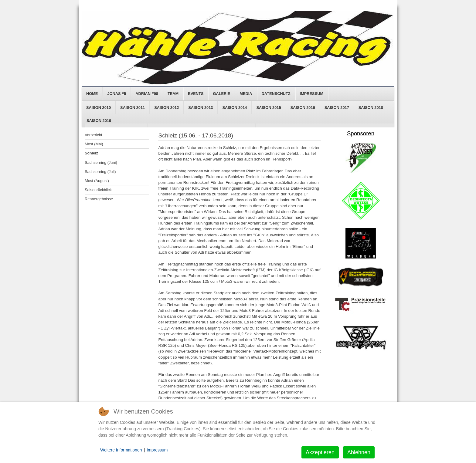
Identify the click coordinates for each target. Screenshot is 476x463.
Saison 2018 (371, 108)
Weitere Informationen (121, 450)
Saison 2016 (303, 108)
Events (196, 94)
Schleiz (91, 153)
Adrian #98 (147, 94)
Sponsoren (361, 133)
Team (173, 94)
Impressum (312, 94)
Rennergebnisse (99, 199)
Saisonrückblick (98, 190)
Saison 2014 (235, 108)
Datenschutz (276, 94)
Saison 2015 (269, 108)
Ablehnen (359, 452)
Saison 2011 (133, 108)
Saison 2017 (337, 108)
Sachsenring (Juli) (100, 172)
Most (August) (97, 181)
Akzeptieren (320, 452)
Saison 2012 (167, 108)
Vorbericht (93, 135)
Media (246, 94)
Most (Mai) (94, 144)
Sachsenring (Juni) (101, 162)
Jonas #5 (117, 94)
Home (92, 94)
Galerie (221, 94)
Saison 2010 (99, 108)
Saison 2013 (201, 108)
